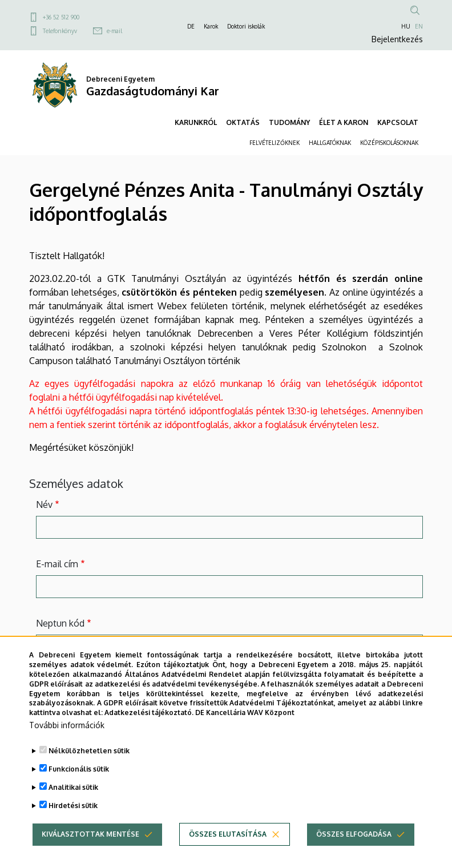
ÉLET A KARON (344, 122)
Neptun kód (60, 623)
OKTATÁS (243, 122)
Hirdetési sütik (73, 806)
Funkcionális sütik (79, 769)
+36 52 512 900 (61, 17)
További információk (67, 725)
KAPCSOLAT (398, 122)
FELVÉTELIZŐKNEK (275, 143)
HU (406, 26)
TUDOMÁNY (289, 122)
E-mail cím (57, 564)
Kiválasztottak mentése (90, 834)
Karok (211, 26)
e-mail (114, 31)
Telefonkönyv (60, 31)
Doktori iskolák (246, 26)
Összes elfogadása (354, 834)
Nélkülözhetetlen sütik (89, 751)
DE (191, 26)
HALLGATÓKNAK (330, 143)
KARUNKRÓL (196, 122)
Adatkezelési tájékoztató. (149, 712)
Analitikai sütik (73, 787)
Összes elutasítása (228, 834)
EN (419, 26)
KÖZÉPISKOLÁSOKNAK (389, 143)
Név (44, 504)
